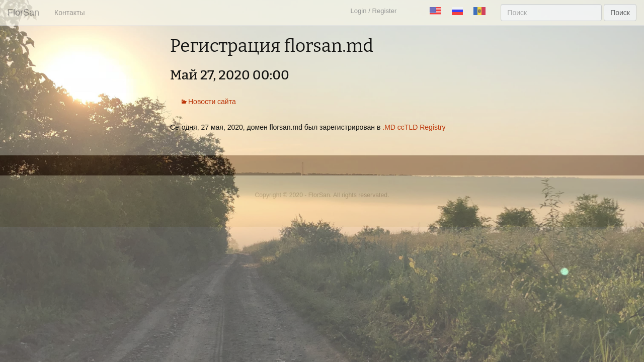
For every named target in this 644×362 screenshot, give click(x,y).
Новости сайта (212, 102)
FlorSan (23, 13)
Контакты (69, 13)
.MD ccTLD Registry (414, 127)
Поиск (620, 13)
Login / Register (373, 11)
